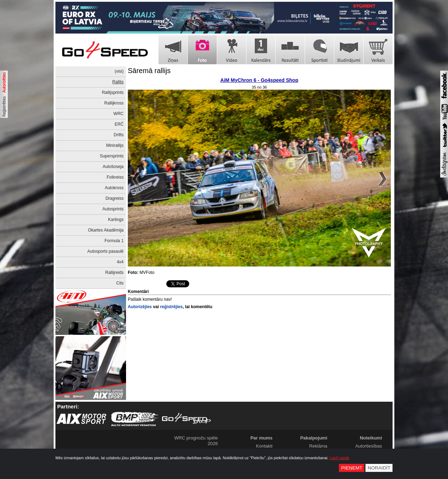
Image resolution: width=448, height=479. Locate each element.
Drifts (119, 135)
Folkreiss (115, 177)
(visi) (119, 71)
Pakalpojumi (314, 438)
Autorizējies (140, 307)
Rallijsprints (113, 92)
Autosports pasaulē (105, 251)
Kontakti (264, 446)
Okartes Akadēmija (106, 230)
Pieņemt (352, 468)
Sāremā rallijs (149, 71)
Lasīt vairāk (339, 458)
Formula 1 (114, 241)
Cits (120, 283)
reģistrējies (171, 307)
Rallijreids (114, 273)
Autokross (114, 188)
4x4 (120, 262)
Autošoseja (113, 167)
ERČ (119, 124)
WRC (118, 114)
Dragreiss (115, 198)
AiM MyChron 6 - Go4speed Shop (259, 80)
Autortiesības (369, 446)
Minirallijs (115, 145)
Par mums (261, 438)
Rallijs (118, 82)
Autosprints (113, 209)
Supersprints (112, 156)
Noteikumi (371, 438)
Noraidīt (379, 468)
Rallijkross (114, 103)
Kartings (116, 220)
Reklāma (318, 446)
